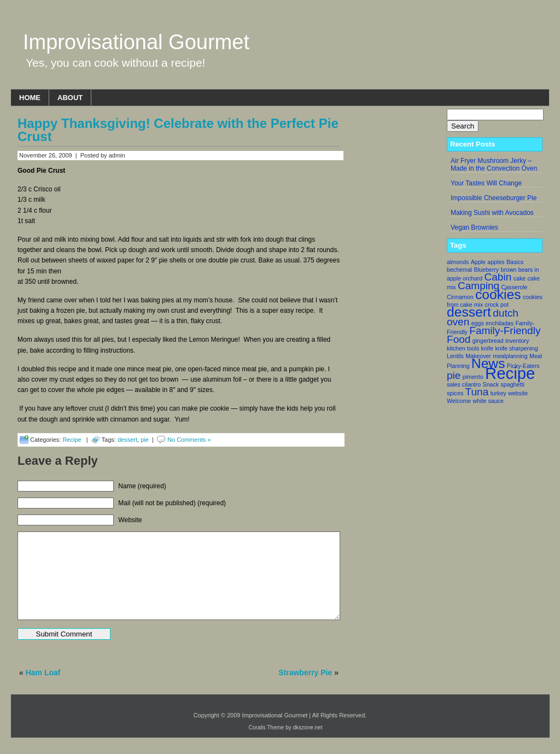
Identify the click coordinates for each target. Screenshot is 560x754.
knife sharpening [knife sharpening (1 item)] (516, 348)
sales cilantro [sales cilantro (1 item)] (464, 384)
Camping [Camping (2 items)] (479, 286)
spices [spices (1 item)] (455, 393)
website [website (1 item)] (518, 393)
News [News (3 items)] (488, 363)
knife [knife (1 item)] (488, 348)
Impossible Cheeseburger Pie (494, 198)
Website (130, 520)
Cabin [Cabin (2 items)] (498, 277)
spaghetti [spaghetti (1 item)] (513, 384)
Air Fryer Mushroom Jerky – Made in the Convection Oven (494, 165)
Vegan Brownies (474, 227)
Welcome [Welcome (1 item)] (459, 401)
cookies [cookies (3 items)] (498, 294)
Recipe (72, 440)
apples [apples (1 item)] (496, 262)
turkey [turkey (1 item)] (498, 393)
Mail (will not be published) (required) (172, 503)
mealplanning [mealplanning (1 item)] (510, 356)
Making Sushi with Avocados (492, 213)
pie (145, 440)
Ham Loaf (43, 673)
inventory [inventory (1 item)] (517, 341)
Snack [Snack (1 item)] (491, 384)
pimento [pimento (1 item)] (473, 377)
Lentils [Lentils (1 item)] (455, 356)
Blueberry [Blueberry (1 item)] (487, 270)
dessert (127, 440)
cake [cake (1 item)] (520, 278)
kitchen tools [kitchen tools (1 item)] (463, 348)
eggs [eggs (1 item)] (478, 323)
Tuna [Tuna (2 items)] (477, 392)
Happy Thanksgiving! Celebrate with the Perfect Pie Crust (178, 130)
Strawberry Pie (305, 673)
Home (30, 98)
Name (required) (142, 486)
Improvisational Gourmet (136, 42)
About (70, 98)
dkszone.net (308, 727)
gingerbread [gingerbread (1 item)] (488, 341)
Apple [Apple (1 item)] (478, 262)
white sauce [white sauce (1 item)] (488, 401)
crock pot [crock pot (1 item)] (497, 305)
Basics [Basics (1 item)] (515, 262)
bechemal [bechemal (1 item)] (459, 270)
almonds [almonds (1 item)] (458, 262)
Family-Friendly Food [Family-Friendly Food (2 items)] (494, 335)
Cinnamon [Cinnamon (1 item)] (460, 297)
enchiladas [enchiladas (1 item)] (500, 323)
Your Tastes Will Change (486, 183)
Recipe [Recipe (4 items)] (510, 373)
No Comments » (189, 440)
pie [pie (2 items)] (454, 375)
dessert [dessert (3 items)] (469, 312)
